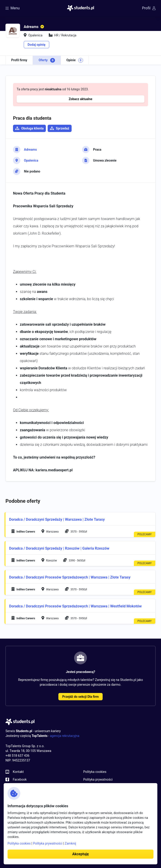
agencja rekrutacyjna (65, 736)
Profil (149, 8)
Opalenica (31, 160)
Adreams (30, 150)
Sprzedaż (63, 128)
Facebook (20, 779)
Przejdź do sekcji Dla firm (80, 697)
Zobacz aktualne (80, 99)
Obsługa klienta (32, 128)
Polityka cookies (95, 772)
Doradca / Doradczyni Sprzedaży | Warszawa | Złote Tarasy (57, 519)
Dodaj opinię (36, 45)
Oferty (47, 60)
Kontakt (18, 772)
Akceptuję (80, 854)
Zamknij (70, 843)
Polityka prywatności (98, 779)
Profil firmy (19, 60)
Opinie (75, 60)
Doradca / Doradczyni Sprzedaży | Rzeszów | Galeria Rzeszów (59, 548)
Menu (13, 8)
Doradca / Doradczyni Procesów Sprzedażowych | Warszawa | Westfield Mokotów (75, 606)
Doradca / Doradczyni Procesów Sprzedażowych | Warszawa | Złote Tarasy (70, 577)
